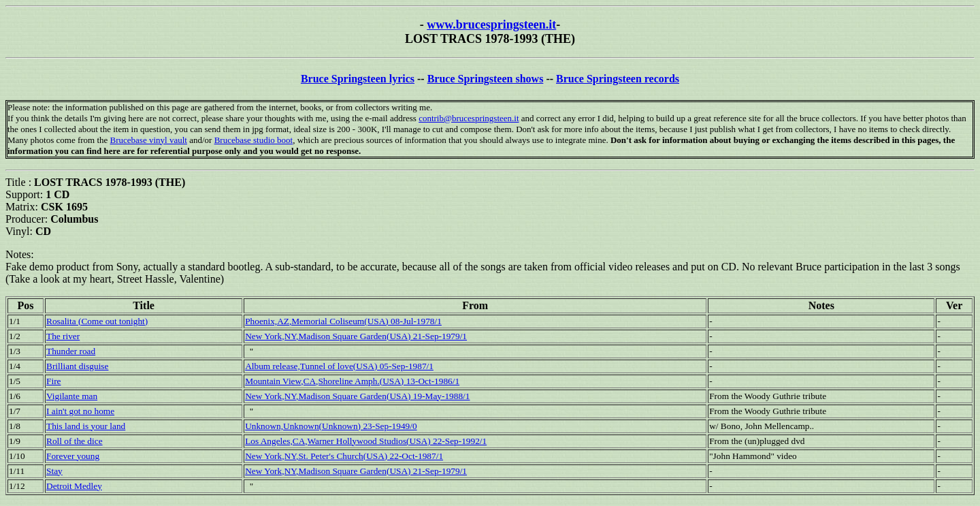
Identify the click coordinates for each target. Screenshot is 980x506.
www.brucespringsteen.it (491, 25)
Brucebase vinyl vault (149, 140)
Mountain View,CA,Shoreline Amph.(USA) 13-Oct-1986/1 (352, 381)
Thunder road (71, 351)
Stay (54, 471)
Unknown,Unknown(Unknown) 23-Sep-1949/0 (331, 426)
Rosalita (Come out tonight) (97, 321)
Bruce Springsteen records (618, 79)
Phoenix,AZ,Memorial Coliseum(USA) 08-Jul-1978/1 (343, 321)
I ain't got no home (80, 411)
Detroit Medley (74, 486)
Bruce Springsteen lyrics (358, 79)
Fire (53, 381)
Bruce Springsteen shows (486, 79)
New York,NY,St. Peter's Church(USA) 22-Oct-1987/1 (344, 456)
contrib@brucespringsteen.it (469, 118)
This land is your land (86, 426)
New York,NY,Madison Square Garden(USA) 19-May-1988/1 (357, 396)
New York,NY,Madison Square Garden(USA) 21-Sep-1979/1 (356, 336)
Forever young (73, 456)
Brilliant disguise (77, 366)
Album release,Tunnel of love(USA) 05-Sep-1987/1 (339, 366)
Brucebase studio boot (254, 140)
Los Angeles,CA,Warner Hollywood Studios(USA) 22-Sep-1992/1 (366, 441)
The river (63, 336)
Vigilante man (72, 396)
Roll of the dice (75, 441)
